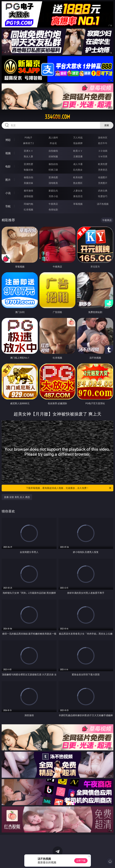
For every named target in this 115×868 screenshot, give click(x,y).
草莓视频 (78, 204)
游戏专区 (103, 137)
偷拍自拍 (53, 164)
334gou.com (57, 117)
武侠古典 (103, 191)
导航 (8, 206)
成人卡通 (78, 164)
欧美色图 (78, 177)
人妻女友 (78, 191)
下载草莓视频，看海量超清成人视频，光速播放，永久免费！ (69, 488)
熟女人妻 (28, 156)
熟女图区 (78, 183)
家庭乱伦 (53, 191)
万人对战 (78, 137)
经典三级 (53, 170)
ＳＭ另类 (103, 156)
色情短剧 (53, 209)
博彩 (8, 140)
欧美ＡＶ (78, 151)
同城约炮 (28, 204)
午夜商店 (53, 204)
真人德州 (53, 137)
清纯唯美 (53, 183)
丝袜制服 (53, 156)
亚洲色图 (53, 177)
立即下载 (81, 861)
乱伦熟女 (78, 170)
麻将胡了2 (28, 143)
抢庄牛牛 (103, 143)
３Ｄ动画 (103, 151)
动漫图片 (103, 177)
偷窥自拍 (28, 177)
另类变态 (103, 170)
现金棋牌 (78, 143)
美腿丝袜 (28, 183)
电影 (8, 166)
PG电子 (29, 137)
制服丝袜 (28, 170)
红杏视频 (28, 209)
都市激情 (28, 191)
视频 (8, 153)
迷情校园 (28, 196)
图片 (8, 180)
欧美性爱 (103, 164)
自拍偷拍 (53, 151)
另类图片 (103, 183)
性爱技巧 (103, 196)
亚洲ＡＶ (28, 151)
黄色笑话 (78, 196)
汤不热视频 (103, 204)
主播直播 (78, 156)
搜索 (107, 125)
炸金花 (53, 143)
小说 (8, 193)
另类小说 (53, 196)
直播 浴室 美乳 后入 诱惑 (17, 497)
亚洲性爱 (28, 164)
